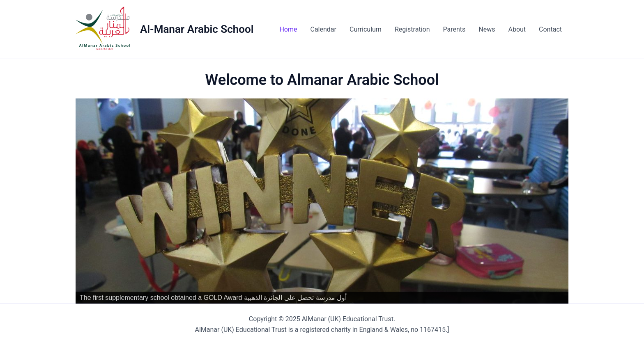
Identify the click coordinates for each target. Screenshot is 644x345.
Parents (454, 29)
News (487, 29)
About (517, 29)
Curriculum (366, 29)
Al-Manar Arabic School (197, 29)
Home (288, 29)
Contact (550, 29)
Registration (412, 29)
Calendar (323, 29)
